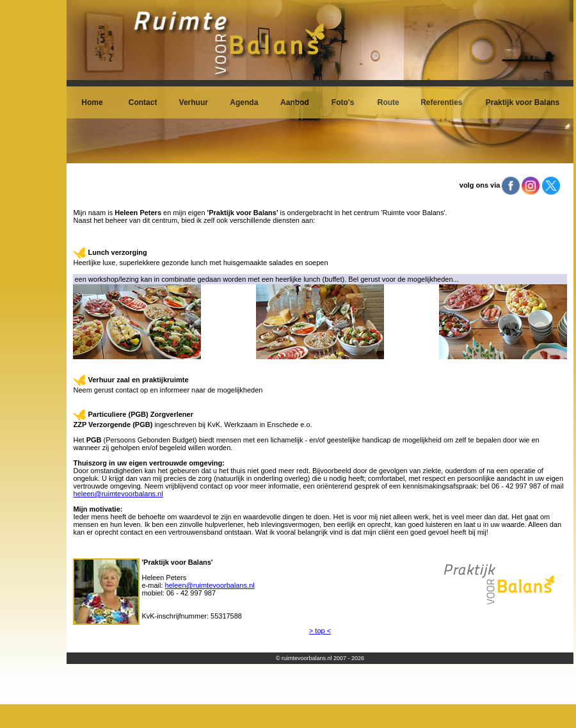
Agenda (244, 102)
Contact (143, 102)
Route (388, 102)
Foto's (343, 102)
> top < (320, 631)
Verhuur (194, 102)
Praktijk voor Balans (523, 102)
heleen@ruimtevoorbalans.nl (118, 494)
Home (92, 102)
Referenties (441, 102)
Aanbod (295, 102)
